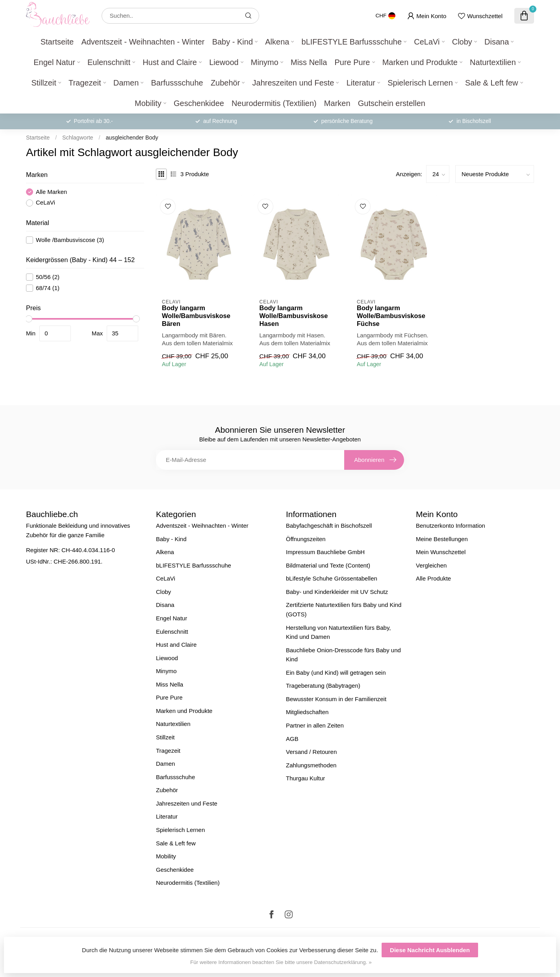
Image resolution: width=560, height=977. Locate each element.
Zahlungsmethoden (311, 765)
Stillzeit (44, 83)
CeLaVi (427, 42)
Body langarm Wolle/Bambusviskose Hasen (294, 316)
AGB (292, 739)
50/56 (48, 277)
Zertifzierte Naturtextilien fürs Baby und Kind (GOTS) (344, 609)
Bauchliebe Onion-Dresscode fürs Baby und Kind (343, 655)
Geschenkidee (199, 103)
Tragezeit (85, 83)
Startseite (57, 42)
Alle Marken (51, 192)
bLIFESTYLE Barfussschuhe (352, 42)
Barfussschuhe (177, 83)
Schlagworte (78, 138)
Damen (126, 83)
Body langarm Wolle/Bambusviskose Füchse (391, 316)
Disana (497, 42)
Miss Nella (309, 62)
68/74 (48, 288)
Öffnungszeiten (306, 539)
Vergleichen (431, 565)
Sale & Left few (492, 83)
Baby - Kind (233, 42)
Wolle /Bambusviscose (70, 240)
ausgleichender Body (132, 138)
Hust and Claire (170, 62)
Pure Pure (352, 62)
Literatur (361, 83)
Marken (337, 103)
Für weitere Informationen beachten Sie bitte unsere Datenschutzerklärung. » (281, 962)
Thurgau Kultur (305, 778)
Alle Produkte (433, 578)
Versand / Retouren (311, 752)
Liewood (224, 62)
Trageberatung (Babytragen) (323, 686)
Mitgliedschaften (307, 712)
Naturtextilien (493, 62)
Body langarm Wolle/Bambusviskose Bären (196, 316)
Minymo (265, 62)
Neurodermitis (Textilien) (274, 103)
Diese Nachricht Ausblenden (430, 950)
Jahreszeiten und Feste (293, 83)
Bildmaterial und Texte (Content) (328, 565)
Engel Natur (54, 62)
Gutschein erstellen (392, 103)
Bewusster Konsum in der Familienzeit (336, 699)
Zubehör (225, 83)
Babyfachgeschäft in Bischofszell (329, 526)
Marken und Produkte (420, 62)
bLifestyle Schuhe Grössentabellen (332, 578)
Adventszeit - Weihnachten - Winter (143, 42)
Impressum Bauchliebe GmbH (325, 552)
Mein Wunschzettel (441, 552)
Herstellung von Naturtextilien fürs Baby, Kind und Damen (338, 632)
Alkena (277, 42)
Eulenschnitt (109, 62)
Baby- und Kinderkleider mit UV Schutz (337, 592)
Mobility (148, 103)
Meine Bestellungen (442, 539)
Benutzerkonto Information (451, 526)
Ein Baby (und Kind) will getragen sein (336, 673)
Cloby (462, 42)
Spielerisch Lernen (420, 83)
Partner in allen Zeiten (315, 725)
